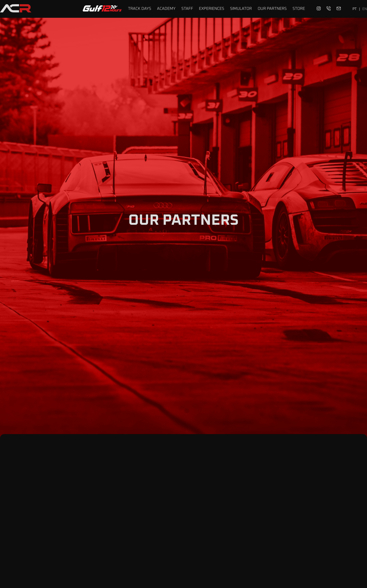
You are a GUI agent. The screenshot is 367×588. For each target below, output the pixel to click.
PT (355, 9)
